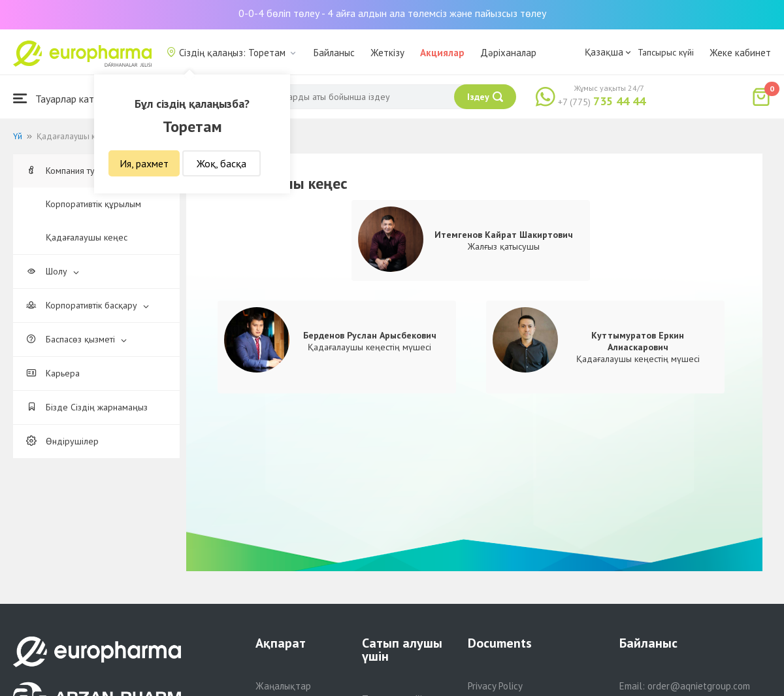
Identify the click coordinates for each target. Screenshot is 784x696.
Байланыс (334, 53)
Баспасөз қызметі (76, 339)
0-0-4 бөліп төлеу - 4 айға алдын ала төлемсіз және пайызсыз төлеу (392, 13)
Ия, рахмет (144, 163)
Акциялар (442, 53)
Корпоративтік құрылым (93, 204)
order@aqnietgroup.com (699, 686)
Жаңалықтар (283, 686)
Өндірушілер (62, 441)
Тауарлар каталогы (67, 98)
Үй (18, 136)
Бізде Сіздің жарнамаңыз (87, 407)
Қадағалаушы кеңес (87, 237)
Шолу (53, 271)
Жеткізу (387, 53)
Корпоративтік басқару (88, 305)
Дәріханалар (508, 53)
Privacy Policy (495, 686)
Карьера (53, 373)
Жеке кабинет (740, 53)
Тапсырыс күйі (666, 52)
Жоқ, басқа (221, 163)
